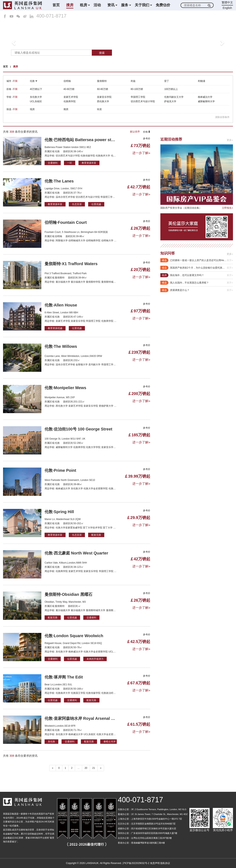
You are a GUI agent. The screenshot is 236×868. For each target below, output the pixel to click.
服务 (125, 5)
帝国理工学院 (138, 97)
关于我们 (142, 5)
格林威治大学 (205, 97)
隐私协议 (165, 863)
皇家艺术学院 (71, 97)
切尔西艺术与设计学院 (143, 101)
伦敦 (34, 81)
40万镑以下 (36, 89)
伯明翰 (67, 81)
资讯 (111, 5)
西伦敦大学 (103, 101)
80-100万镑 (137, 89)
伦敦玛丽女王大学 (174, 97)
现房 (32, 109)
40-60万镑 (69, 89)
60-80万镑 (103, 89)
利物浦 (202, 81)
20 (86, 768)
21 (94, 768)
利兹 (133, 81)
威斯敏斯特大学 (206, 101)
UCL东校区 (36, 101)
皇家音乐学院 (104, 97)
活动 (97, 5)
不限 (15, 81)
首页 (56, 5)
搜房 (70, 5)
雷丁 (167, 81)
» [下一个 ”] (101, 768)
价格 (147, 132)
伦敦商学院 (70, 101)
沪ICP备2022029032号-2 (136, 863)
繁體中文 (227, 2)
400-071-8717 (51, 16)
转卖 (99, 109)
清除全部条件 (222, 117)
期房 (66, 109)
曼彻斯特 (102, 81)
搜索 (102, 53)
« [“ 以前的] (53, 768)
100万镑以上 (171, 89)
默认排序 (135, 132)
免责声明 (155, 863)
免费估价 (163, 5)
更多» (230, 140)
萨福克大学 (170, 101)
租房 (84, 5)
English (227, 8)
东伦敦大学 (36, 97)
